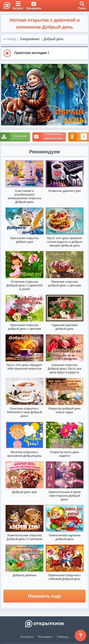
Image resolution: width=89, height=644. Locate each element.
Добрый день (53, 39)
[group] (44, 53)
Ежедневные (30, 39)
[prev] (6, 95)
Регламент (45, 637)
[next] (83, 95)
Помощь (63, 637)
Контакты (27, 637)
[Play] (7, 53)
